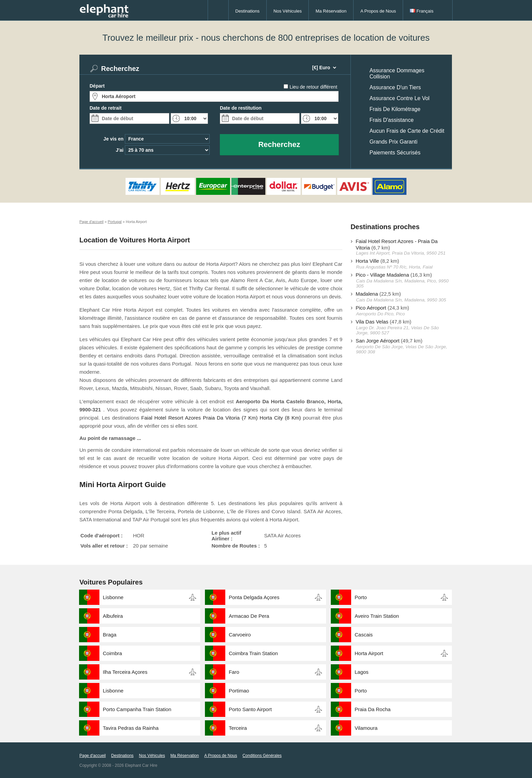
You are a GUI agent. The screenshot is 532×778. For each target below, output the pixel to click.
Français (422, 11)
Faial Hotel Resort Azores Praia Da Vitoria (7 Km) (199, 418)
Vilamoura (366, 728)
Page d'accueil (93, 756)
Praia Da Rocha (373, 709)
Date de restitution (241, 108)
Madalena (367, 294)
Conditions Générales (262, 756)
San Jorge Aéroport (377, 341)
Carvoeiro (240, 635)
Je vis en (113, 139)
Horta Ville (367, 261)
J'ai (120, 150)
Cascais (364, 635)
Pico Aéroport (371, 308)
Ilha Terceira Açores (125, 672)
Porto (361, 597)
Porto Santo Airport (250, 709)
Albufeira (113, 616)
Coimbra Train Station (253, 653)
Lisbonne (113, 597)
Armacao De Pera (249, 616)
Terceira (238, 728)
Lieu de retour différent (313, 87)
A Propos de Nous (378, 11)
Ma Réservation (331, 11)
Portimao (239, 691)
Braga (110, 635)
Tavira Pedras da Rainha (131, 728)
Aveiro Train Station (377, 616)
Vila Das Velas (372, 322)
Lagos (362, 672)
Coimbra (112, 653)
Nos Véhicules (288, 11)
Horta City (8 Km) (280, 418)
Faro (234, 672)
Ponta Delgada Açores (254, 597)
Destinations (248, 11)
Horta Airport (369, 653)
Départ (97, 86)
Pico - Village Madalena (382, 275)
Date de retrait (106, 108)
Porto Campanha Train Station (137, 709)
